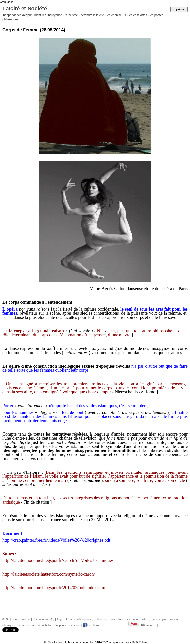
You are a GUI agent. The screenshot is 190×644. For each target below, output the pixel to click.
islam (154, 619)
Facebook (91, 625)
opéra (104, 619)
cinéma (130, 619)
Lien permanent (21, 619)
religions (163, 619)
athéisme (70, 619)
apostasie (75, 625)
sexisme (30, 625)
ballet (121, 619)
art (138, 619)
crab (96, 619)
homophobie (44, 625)
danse (113, 619)
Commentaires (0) (44, 619)
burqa (20, 625)
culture (145, 619)
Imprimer (179, 9)
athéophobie (85, 619)
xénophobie (60, 625)
